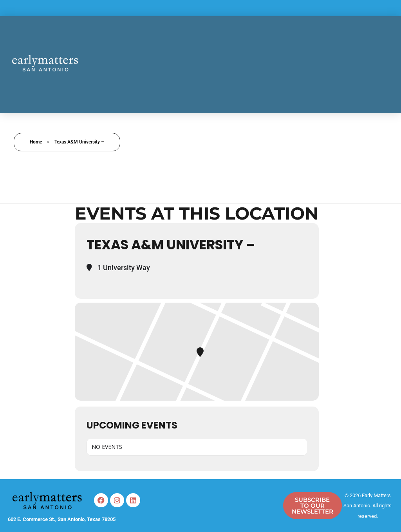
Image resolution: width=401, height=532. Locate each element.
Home (36, 142)
